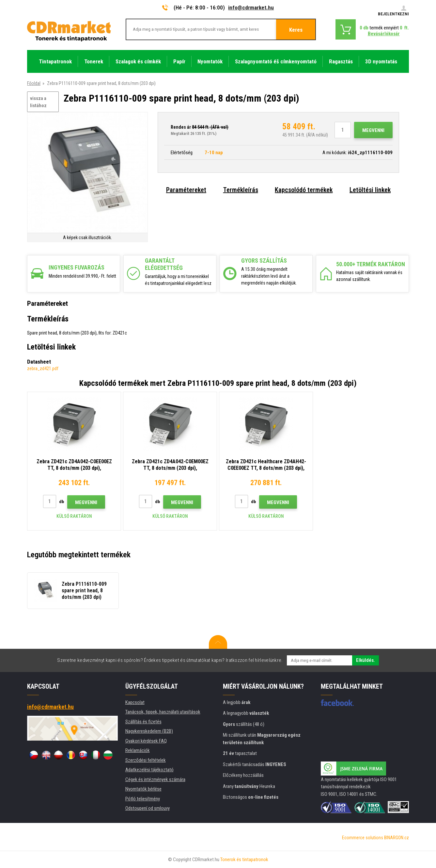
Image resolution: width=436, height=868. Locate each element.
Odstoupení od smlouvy (148, 808)
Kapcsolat (135, 702)
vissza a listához (38, 102)
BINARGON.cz (397, 838)
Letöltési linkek (370, 190)
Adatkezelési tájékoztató (149, 770)
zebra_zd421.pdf (43, 368)
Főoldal (34, 83)
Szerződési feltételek (146, 760)
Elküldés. (366, 660)
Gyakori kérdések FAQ (146, 741)
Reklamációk (138, 750)
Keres (296, 30)
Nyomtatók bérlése (143, 789)
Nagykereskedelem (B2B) (149, 731)
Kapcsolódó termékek (304, 190)
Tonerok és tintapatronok (244, 860)
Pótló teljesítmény (143, 799)
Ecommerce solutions (363, 838)
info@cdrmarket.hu (251, 8)
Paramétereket (186, 190)
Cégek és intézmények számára (155, 779)
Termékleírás (241, 190)
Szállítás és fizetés (143, 722)
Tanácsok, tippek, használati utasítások (163, 712)
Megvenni (373, 130)
